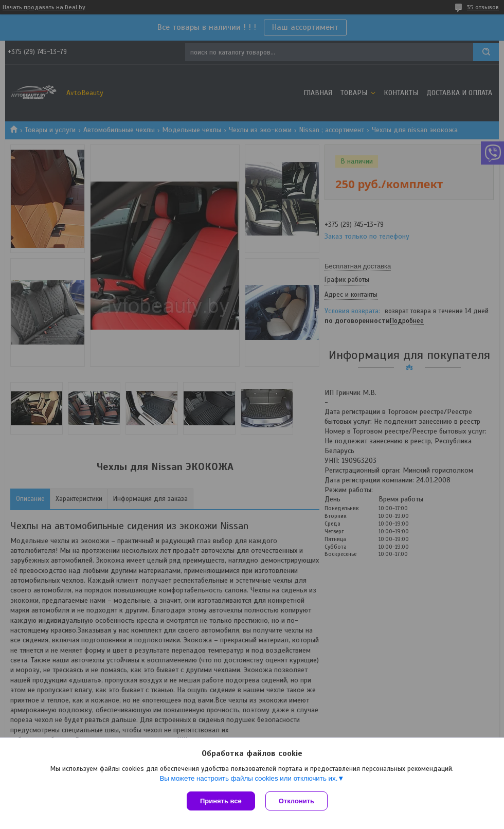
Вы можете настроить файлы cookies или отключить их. (248, 778)
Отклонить (296, 801)
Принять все (221, 801)
